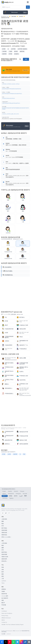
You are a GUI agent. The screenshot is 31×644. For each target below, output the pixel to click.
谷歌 (3, 570)
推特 (3, 576)
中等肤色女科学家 (22, 436)
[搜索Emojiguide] (14, 7)
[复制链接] (25, 642)
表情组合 (4, 589)
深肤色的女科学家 (22, 432)
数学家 (16, 51)
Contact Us (4, 622)
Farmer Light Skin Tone (22, 321)
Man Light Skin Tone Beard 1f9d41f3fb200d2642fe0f (23, 394)
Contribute (4, 611)
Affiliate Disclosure (6, 618)
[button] (15, 83)
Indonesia (5, 498)
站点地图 (3, 634)
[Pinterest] (9, 513)
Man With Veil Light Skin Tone (23, 333)
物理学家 (22, 51)
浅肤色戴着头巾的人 (22, 341)
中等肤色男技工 (22, 349)
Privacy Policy (5, 616)
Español (10, 491)
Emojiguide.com (5, 16)
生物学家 (4, 54)
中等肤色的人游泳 (22, 376)
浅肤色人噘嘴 (21, 358)
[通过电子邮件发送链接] (29, 642)
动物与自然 (4, 533)
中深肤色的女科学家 (8, 436)
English (4, 491)
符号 (3, 526)
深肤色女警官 (21, 329)
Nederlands (11, 494)
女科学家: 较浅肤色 (22, 49)
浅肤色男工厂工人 (22, 345)
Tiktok (3, 583)
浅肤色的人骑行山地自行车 (22, 368)
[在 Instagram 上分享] (21, 642)
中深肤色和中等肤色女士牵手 (22, 363)
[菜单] (28, 2)
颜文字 (3, 603)
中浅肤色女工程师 (22, 325)
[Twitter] (6, 513)
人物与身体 (14, 16)
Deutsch (16, 491)
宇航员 (20, 337)
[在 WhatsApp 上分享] (13, 642)
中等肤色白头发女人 (8, 368)
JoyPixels (4, 581)
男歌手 (5, 325)
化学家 (4, 49)
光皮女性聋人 (21, 380)
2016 (25, 43)
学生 (4, 317)
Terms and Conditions (7, 613)
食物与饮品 (4, 535)
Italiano (4, 494)
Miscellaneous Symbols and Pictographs (12, 119)
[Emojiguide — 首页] (3, 505)
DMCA (3, 620)
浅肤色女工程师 (22, 440)
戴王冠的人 (21, 317)
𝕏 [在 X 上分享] (6, 642)
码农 (24, 454)
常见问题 (4, 605)
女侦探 (5, 333)
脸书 (3, 572)
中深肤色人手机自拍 (8, 380)
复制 (26, 59)
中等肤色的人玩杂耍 (22, 384)
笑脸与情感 (4, 530)
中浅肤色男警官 (7, 345)
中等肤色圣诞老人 (8, 394)
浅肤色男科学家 (7, 440)
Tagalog (11, 498)
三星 (3, 579)
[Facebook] (3, 513)
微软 (3, 574)
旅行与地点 (4, 528)
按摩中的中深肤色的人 (8, 363)
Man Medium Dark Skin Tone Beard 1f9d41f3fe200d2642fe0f (9, 359)
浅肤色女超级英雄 (22, 444)
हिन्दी (25, 496)
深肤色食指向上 (7, 388)
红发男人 (20, 372)
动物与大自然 (5, 557)
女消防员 (6, 341)
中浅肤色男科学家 (8, 329)
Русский (25, 494)
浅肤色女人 (6, 444)
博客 (3, 600)
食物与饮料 (4, 559)
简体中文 (5, 496)
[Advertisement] (15, 294)
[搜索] (28, 7)
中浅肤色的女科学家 (8, 432)
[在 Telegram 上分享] (17, 642)
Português (18, 494)
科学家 (10, 54)
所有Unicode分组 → (6, 537)
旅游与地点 (4, 552)
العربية (21, 496)
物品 (3, 524)
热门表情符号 (5, 598)
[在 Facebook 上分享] (2, 642)
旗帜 (3, 521)
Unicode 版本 (5, 596)
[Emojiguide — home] (8, 2)
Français (22, 491)
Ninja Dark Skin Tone (7, 349)
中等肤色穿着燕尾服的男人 (8, 337)
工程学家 (4, 51)
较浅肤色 (17, 54)
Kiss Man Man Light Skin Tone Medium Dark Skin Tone (23, 389)
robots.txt (9, 634)
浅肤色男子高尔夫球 (8, 372)
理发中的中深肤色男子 (8, 376)
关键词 (3, 591)
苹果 (3, 567)
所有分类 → (4, 561)
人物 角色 (21, 16)
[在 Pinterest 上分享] (10, 642)
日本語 (10, 496)
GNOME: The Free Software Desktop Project (12, 625)
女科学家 (13, 49)
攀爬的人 (6, 384)
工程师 (10, 51)
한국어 (16, 496)
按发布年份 (4, 594)
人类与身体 (4, 543)
